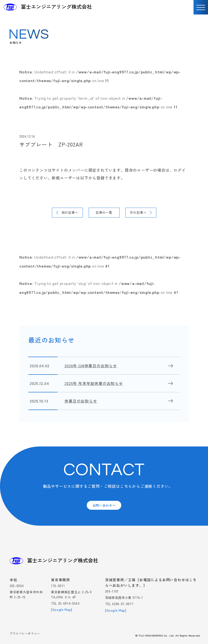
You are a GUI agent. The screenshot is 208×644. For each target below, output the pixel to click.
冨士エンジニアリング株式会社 (56, 7)
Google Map (62, 610)
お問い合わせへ (104, 505)
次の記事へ (138, 212)
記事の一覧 (104, 212)
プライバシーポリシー (25, 634)
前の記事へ (70, 212)
